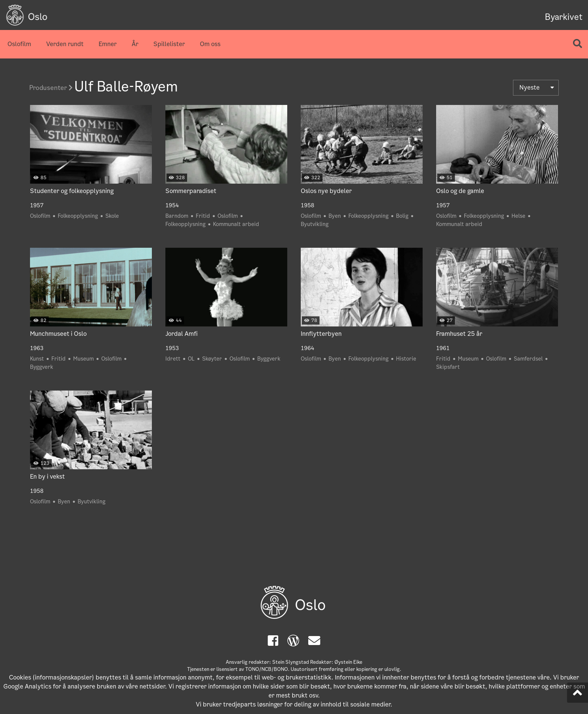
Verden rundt (65, 44)
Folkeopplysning (78, 216)
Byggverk (42, 367)
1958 (307, 205)
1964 (307, 348)
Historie (406, 359)
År (135, 44)
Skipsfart (448, 367)
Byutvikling (315, 224)
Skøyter (212, 359)
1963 (37, 348)
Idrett (173, 359)
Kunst (37, 359)
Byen (335, 216)
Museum (83, 359)
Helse (518, 216)
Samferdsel (528, 359)
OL (191, 359)
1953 (172, 348)
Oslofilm (19, 44)
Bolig (402, 216)
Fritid (203, 216)
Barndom (177, 216)
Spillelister (169, 44)
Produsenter (51, 88)
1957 (37, 205)
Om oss (210, 44)
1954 (172, 205)
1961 (443, 348)
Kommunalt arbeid (236, 224)
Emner (108, 44)
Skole (112, 216)
